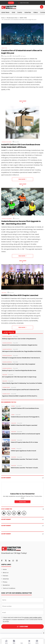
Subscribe (11, 3)
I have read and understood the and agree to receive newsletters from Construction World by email (23, 620)
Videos (36, 12)
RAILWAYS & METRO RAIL (7, 337)
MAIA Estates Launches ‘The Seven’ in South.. (25, 459)
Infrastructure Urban (12, 18)
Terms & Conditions (9, 588)
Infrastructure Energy (7, 219)
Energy (13, 415)
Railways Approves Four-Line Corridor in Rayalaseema (19, 339)
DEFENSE (13, 406)
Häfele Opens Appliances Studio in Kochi (24, 451)
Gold (13, 12)
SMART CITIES (23, 18)
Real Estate (4, 293)
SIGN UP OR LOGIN (24, 3)
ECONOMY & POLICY (6, 387)
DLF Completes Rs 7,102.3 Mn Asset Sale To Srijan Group (19, 377)
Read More (22, 179)
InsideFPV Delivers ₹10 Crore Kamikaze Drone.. (25, 408)
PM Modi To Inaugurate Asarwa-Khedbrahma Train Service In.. (21, 358)
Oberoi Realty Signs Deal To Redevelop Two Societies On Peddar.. (22, 383)
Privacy (5, 582)
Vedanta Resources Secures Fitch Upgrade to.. (25, 417)
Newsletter (6, 585)
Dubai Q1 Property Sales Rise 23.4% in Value (24, 442)
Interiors (13, 449)
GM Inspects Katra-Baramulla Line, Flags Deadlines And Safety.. (22, 351)
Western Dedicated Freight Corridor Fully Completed (19, 364)
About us (6, 573)
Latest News (5, 12)
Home (3, 18)
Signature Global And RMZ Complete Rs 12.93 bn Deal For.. (20, 396)
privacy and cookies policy (33, 617)
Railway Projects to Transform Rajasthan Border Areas (19, 370)
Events (20, 12)
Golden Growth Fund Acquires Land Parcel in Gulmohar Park (21, 390)
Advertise (28, 12)
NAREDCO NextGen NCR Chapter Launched (24, 425)
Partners (5, 576)
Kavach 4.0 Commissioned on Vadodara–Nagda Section (20, 345)
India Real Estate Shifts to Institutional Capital (25, 434)
